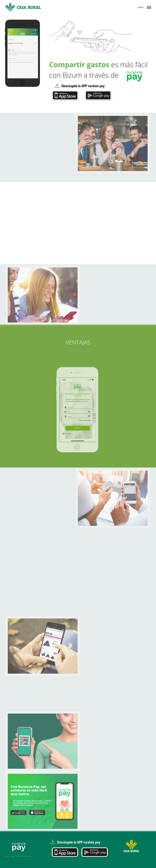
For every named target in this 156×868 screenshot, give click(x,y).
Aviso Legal (10, 856)
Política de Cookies (24, 856)
